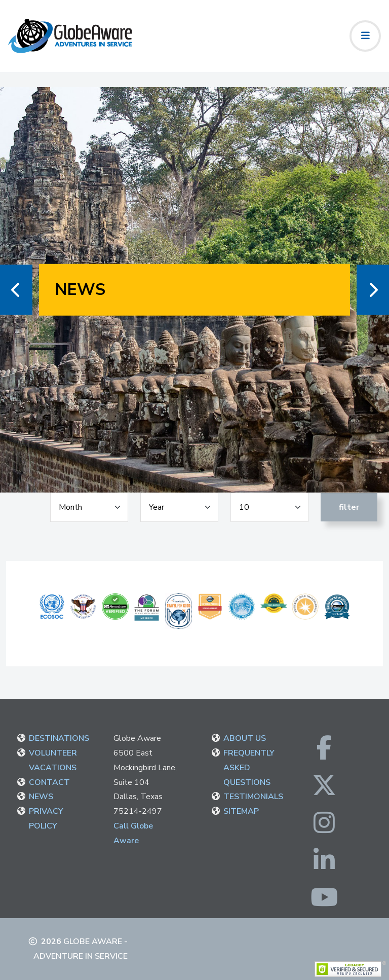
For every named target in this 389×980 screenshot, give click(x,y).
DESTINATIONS (59, 738)
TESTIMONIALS (253, 797)
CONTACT (49, 782)
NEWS (41, 797)
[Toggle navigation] (365, 36)
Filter (349, 507)
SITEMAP (241, 811)
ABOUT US (245, 738)
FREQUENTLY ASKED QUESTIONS (249, 768)
